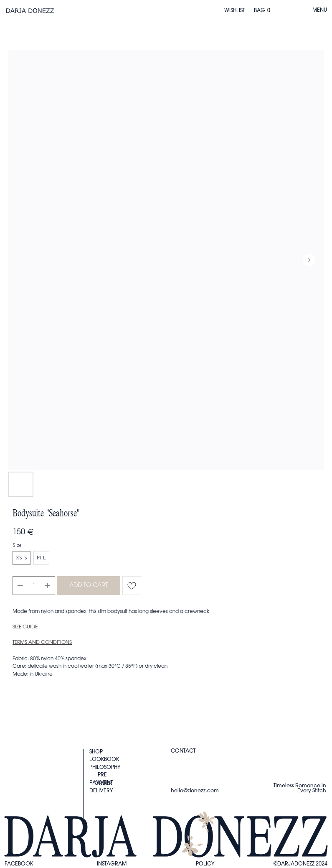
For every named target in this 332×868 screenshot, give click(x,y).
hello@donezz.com (195, 791)
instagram (112, 864)
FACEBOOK (19, 864)
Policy (205, 864)
